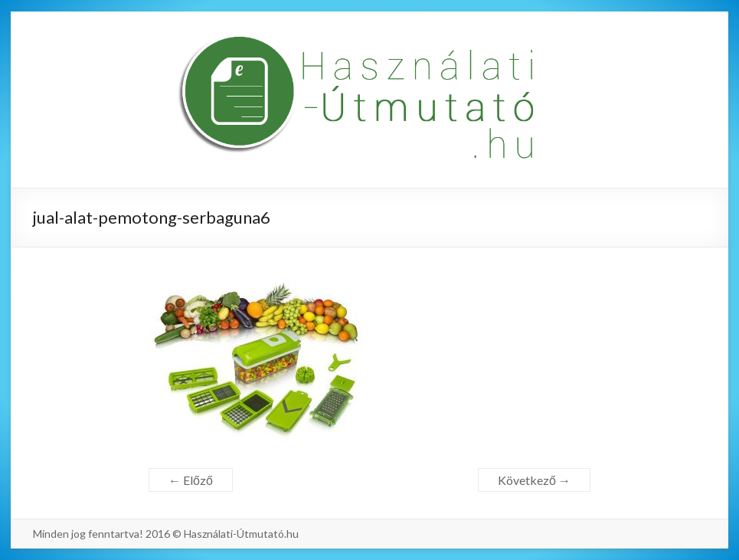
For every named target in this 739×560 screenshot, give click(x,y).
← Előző (191, 480)
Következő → (534, 480)
